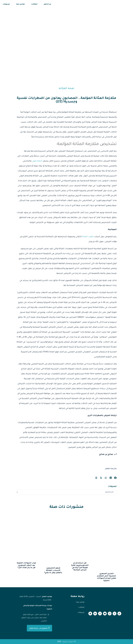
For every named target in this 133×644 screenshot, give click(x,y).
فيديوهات (6, 4)
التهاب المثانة (87, 237)
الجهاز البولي (37, 161)
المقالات (34, 4)
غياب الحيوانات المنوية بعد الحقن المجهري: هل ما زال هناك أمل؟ (26, 565)
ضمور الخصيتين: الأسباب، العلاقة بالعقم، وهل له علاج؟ (53, 570)
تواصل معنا (20, 4)
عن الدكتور (48, 4)
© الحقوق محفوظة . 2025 (66, 641)
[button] (115, 478)
